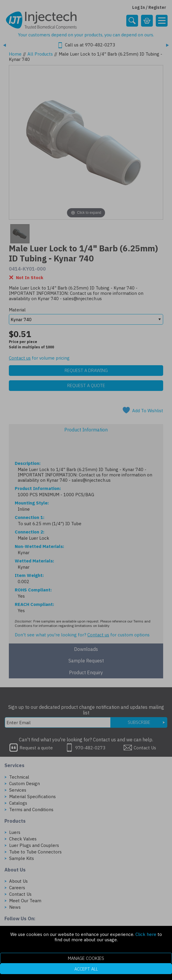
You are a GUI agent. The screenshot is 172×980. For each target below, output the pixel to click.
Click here (146, 934)
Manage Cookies (86, 958)
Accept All (86, 969)
